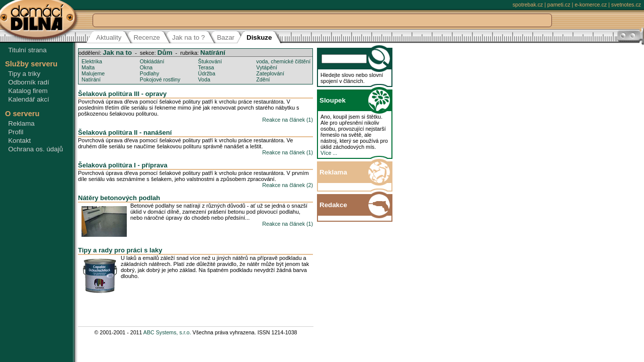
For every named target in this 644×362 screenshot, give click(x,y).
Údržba (207, 73)
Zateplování (270, 73)
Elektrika (92, 61)
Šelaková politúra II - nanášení (125, 132)
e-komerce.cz (591, 5)
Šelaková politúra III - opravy (122, 94)
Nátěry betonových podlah (119, 198)
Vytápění (267, 67)
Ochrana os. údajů (35, 149)
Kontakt (19, 141)
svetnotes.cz (626, 5)
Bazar (226, 37)
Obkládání (152, 61)
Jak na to (117, 53)
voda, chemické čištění (283, 61)
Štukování (210, 61)
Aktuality (109, 37)
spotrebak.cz (528, 5)
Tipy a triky (24, 74)
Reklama (21, 123)
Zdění (263, 79)
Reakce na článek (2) (288, 185)
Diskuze (259, 37)
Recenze (147, 37)
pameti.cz (559, 5)
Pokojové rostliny (160, 79)
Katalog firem (28, 91)
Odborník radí (29, 82)
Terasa (206, 67)
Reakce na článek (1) (288, 120)
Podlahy (150, 73)
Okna (146, 67)
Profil (16, 132)
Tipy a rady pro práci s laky (120, 250)
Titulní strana (27, 50)
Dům (165, 53)
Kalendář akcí (29, 99)
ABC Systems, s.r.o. (167, 332)
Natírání (213, 53)
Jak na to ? (188, 37)
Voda (204, 79)
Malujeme (93, 73)
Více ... (329, 153)
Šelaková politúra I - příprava (123, 165)
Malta (88, 67)
